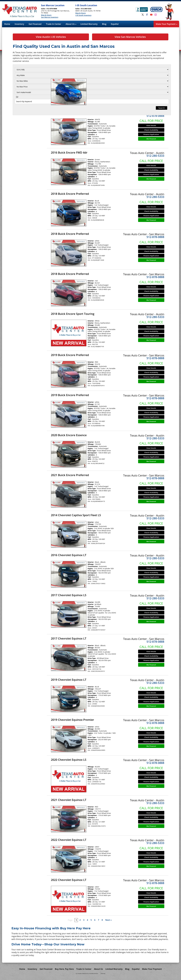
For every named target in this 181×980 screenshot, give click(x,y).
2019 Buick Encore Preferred (70, 355)
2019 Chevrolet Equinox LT (69, 680)
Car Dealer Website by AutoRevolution (87, 973)
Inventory (19, 24)
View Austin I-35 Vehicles (51, 37)
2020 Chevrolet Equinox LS (69, 760)
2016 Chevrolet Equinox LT (69, 555)
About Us (71, 24)
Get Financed (35, 24)
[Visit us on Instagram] (156, 15)
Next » (109, 920)
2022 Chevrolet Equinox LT (69, 840)
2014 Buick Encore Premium (70, 72)
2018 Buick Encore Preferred (70, 194)
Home (7, 24)
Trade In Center (54, 24)
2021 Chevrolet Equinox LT (69, 800)
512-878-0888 (155, 76)
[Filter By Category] (29, 70)
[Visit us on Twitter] (143, 15)
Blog (104, 24)
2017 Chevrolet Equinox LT (69, 638)
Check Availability (151, 90)
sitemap (103, 973)
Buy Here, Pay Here (64, 969)
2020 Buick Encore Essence (69, 435)
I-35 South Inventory (83, 15)
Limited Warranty (89, 24)
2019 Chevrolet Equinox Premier (73, 720)
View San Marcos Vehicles (130, 37)
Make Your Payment (167, 24)
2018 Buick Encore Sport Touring (73, 314)
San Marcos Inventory (50, 17)
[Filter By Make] (29, 75)
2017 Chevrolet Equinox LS (69, 595)
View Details (151, 86)
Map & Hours (46, 15)
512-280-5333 (155, 156)
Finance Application (151, 94)
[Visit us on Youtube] (151, 15)
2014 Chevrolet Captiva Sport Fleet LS (76, 515)
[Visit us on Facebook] (147, 15)
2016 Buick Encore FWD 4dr (69, 112)
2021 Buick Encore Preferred (70, 475)
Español (115, 24)
